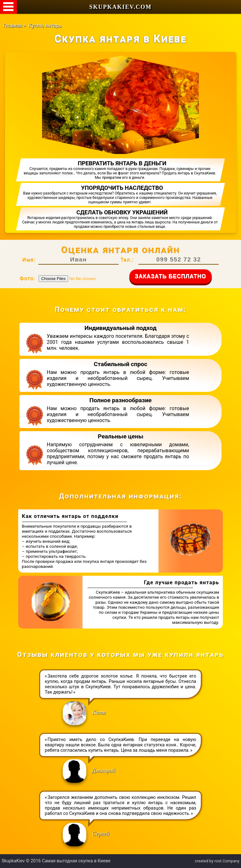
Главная (13, 26)
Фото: (27, 278)
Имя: (29, 260)
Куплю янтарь (45, 26)
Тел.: (127, 260)
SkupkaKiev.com (121, 7)
